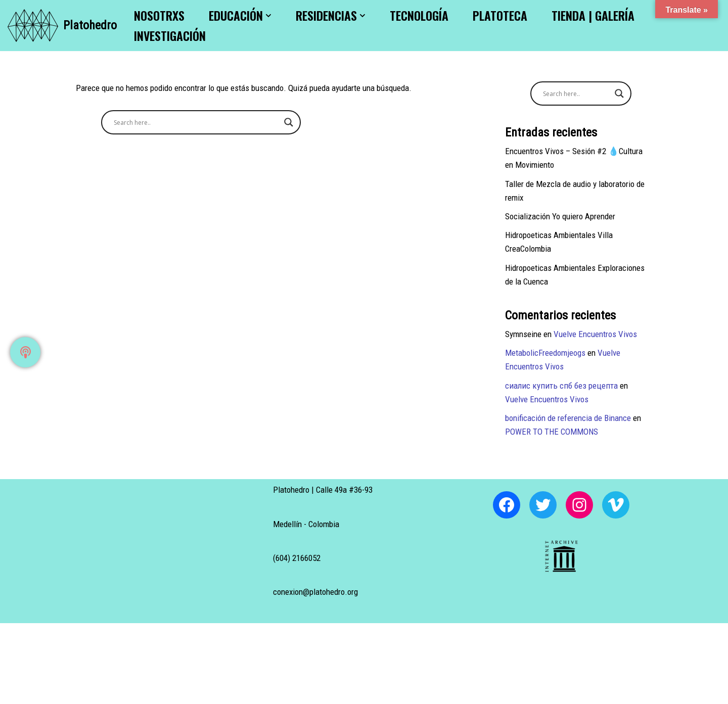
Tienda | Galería (593, 15)
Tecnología (419, 15)
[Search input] (196, 122)
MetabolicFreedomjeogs (545, 353)
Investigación (170, 36)
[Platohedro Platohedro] (62, 26)
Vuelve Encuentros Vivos (595, 334)
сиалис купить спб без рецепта (561, 386)
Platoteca (500, 15)
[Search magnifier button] (289, 122)
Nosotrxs (159, 15)
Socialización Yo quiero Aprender (560, 216)
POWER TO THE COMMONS (552, 432)
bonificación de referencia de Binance (568, 418)
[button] (268, 16)
